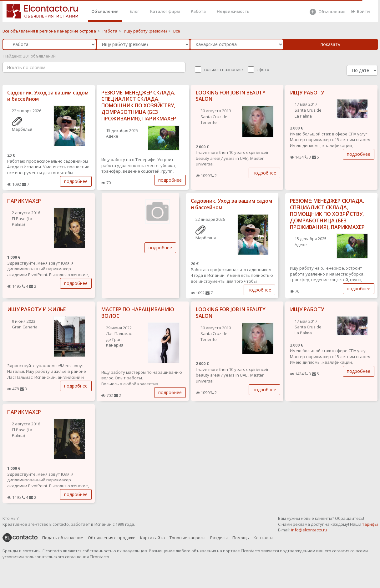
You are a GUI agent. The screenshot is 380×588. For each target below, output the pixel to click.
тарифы (370, 524)
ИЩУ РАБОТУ (307, 93)
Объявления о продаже (112, 538)
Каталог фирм (165, 11)
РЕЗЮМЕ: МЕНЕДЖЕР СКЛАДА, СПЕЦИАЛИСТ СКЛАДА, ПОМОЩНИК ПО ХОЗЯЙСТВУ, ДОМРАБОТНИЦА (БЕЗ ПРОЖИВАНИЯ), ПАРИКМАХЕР (139, 106)
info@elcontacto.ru (309, 530)
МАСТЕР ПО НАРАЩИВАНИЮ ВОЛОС (138, 313)
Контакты (263, 538)
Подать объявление (63, 538)
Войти (361, 11)
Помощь (241, 538)
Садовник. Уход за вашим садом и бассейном (48, 96)
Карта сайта (152, 538)
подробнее (76, 181)
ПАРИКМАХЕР (24, 201)
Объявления (105, 11)
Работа (198, 11)
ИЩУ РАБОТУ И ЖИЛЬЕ (36, 309)
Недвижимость (233, 11)
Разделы (219, 538)
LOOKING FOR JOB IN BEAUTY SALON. (231, 96)
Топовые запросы (187, 538)
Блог (134, 11)
